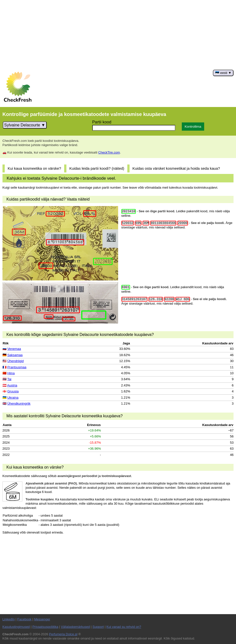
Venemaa (14, 349)
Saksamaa (15, 355)
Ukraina (13, 398)
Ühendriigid (15, 361)
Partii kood (102, 122)
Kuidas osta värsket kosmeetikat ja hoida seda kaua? (176, 168)
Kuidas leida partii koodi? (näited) (97, 168)
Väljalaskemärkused (75, 627)
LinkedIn (9, 619)
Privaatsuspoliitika (45, 627)
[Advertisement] (118, 35)
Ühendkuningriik (19, 403)
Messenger (42, 619)
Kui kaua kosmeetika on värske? (34, 168)
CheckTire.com (109, 152)
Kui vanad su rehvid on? (124, 627)
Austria (12, 385)
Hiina (11, 373)
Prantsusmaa (17, 367)
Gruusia (13, 391)
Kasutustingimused (16, 627)
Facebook (24, 619)
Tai (9, 379)
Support (98, 627)
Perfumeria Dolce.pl (63, 634)
